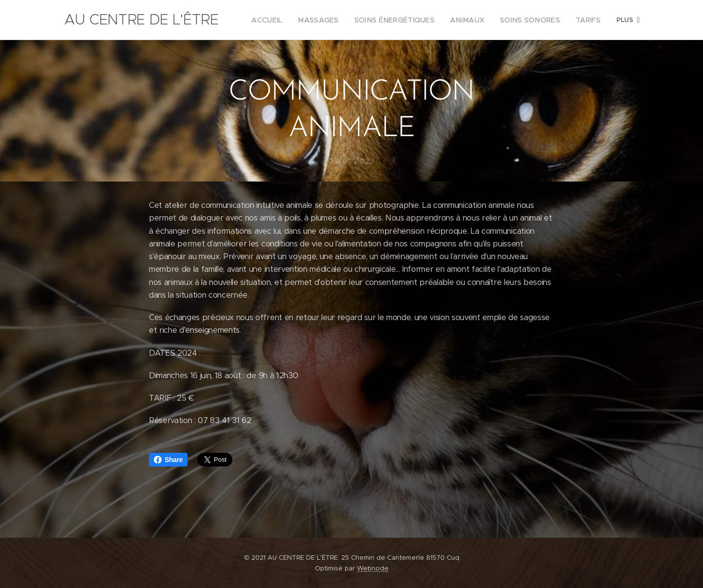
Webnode (373, 568)
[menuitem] (293, 20)
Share (168, 460)
